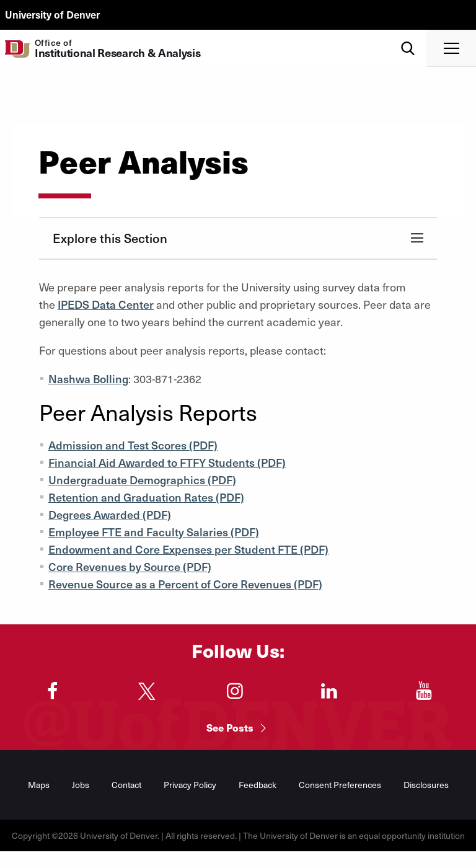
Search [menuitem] (408, 34)
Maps (39, 785)
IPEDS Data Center (106, 304)
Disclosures (426, 785)
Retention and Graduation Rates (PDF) (146, 497)
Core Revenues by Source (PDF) (130, 566)
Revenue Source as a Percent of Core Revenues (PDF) (185, 584)
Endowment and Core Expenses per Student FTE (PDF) (188, 549)
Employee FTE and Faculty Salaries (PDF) (154, 532)
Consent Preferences (340, 785)
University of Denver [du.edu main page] (52, 14)
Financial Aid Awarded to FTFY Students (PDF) (167, 462)
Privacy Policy (190, 785)
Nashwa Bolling (88, 379)
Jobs (81, 785)
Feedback (258, 785)
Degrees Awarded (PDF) (110, 514)
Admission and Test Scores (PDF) (133, 445)
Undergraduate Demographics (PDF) (142, 480)
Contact (126, 785)
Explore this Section (110, 238)
